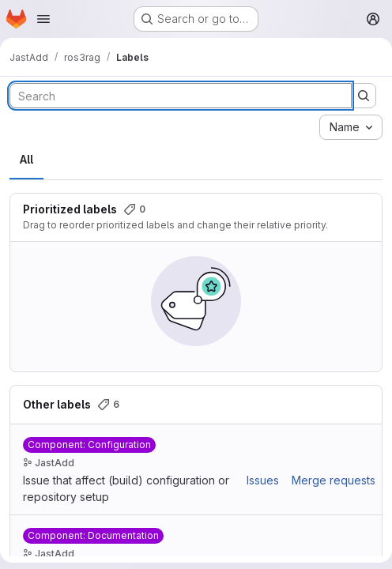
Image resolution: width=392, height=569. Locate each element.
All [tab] (26, 159)
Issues (263, 480)
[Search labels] (181, 96)
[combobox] (351, 127)
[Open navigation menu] (43, 19)
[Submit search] (364, 96)
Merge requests (334, 480)
